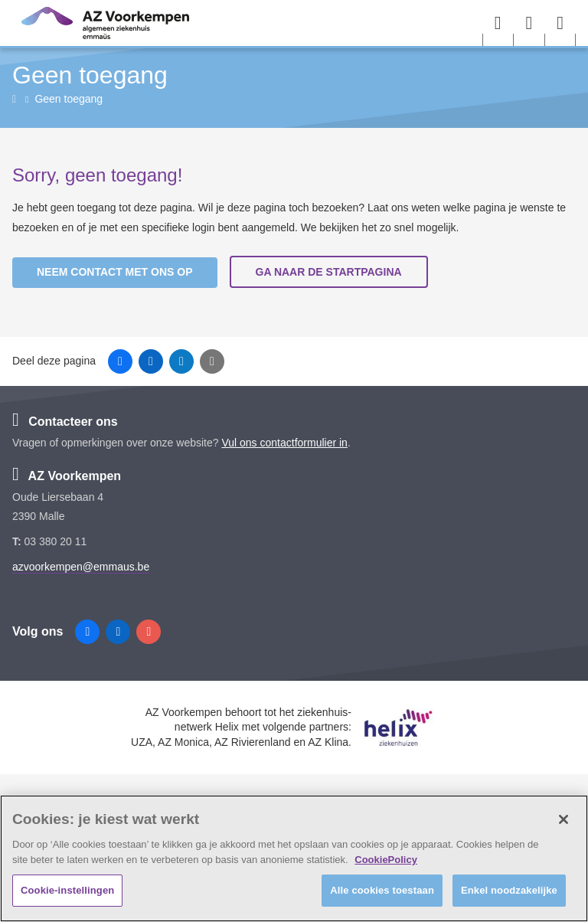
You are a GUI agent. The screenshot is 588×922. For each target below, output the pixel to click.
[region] (294, 858)
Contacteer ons (65, 422)
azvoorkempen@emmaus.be (81, 567)
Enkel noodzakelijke (509, 890)
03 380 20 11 (56, 541)
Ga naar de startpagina (329, 272)
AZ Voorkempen (67, 476)
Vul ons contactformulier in (284, 443)
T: (18, 541)
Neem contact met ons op (115, 272)
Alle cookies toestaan (382, 890)
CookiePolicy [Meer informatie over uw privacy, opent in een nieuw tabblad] (386, 860)
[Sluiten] (563, 819)
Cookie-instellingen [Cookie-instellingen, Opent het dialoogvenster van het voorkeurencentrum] (67, 890)
